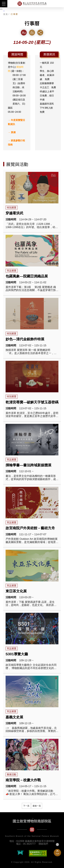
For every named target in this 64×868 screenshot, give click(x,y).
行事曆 (14, 14)
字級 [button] (24, 32)
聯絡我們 (43, 844)
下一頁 (26, 806)
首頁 (6, 14)
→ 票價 (12, 132)
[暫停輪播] (1, 9)
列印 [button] (32, 32)
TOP (57, 854)
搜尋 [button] (60, 4)
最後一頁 (37, 806)
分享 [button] (40, 32)
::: (4, 11)
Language (57, 844)
